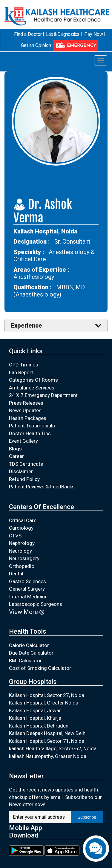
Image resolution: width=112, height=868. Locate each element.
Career (16, 456)
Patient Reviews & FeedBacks (42, 487)
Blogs (15, 449)
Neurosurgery (24, 558)
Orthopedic (22, 566)
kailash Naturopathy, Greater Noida (48, 756)
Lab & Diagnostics (63, 34)
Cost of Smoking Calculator (40, 668)
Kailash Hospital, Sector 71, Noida (47, 741)
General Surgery (27, 589)
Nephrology (22, 543)
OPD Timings (24, 365)
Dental (16, 574)
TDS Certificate (26, 464)
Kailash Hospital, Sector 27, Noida (47, 695)
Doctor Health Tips (30, 433)
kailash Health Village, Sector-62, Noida (53, 748)
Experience (26, 325)
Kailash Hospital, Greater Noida (44, 703)
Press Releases (26, 403)
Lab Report (21, 372)
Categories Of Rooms (33, 380)
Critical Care (23, 520)
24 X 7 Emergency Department (43, 395)
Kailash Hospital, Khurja (35, 718)
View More (27, 612)
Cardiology (21, 528)
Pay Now (94, 34)
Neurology (20, 551)
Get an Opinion (36, 45)
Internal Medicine (28, 597)
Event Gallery (23, 441)
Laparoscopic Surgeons (36, 604)
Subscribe (87, 817)
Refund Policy (24, 479)
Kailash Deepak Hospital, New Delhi (48, 733)
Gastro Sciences (27, 581)
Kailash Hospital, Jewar (35, 710)
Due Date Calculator (31, 653)
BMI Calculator (25, 660)
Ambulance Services (32, 388)
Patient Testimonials (32, 426)
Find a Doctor (28, 34)
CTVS (15, 536)
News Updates (25, 410)
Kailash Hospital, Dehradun (39, 726)
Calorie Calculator (29, 645)
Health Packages (28, 418)
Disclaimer (21, 471)
